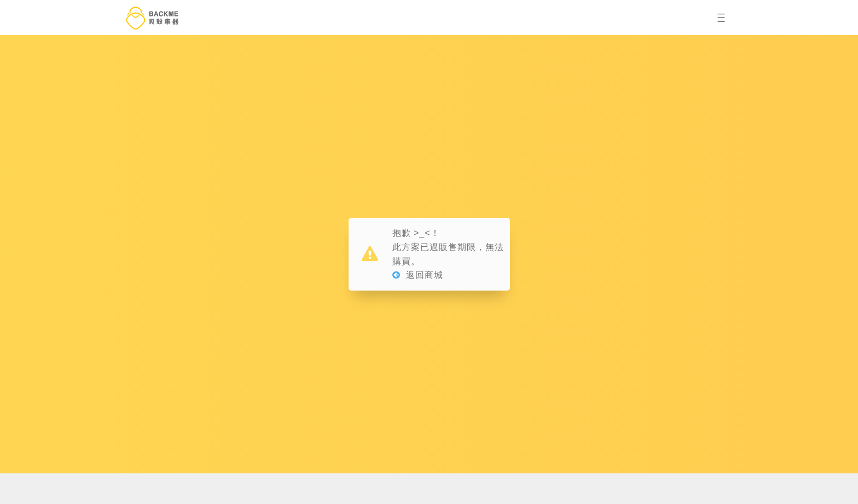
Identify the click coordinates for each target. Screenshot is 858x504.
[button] (721, 18)
